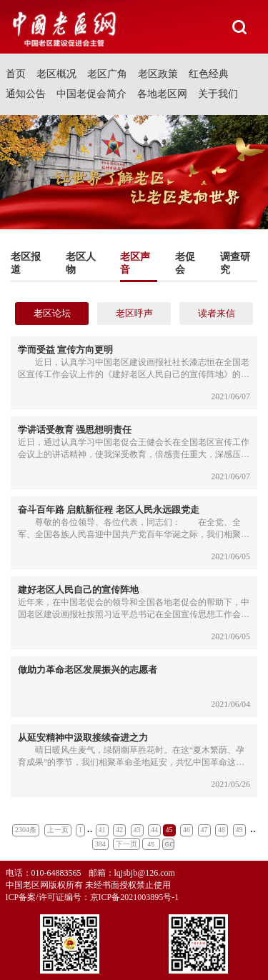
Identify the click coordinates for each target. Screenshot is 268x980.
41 (102, 830)
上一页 (58, 830)
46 (187, 830)
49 (239, 830)
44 (154, 830)
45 (169, 830)
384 (100, 844)
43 (137, 830)
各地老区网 (162, 94)
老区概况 (56, 74)
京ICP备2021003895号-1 (135, 897)
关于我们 (218, 94)
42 (119, 830)
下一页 (126, 844)
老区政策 (158, 74)
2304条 (26, 830)
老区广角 (107, 74)
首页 (16, 74)
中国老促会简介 (91, 94)
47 (204, 830)
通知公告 (26, 94)
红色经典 (209, 74)
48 (222, 830)
